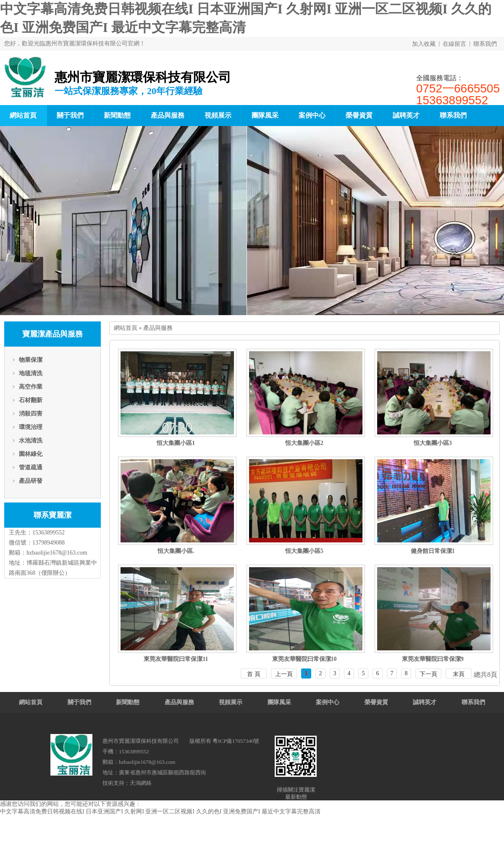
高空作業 (31, 387)
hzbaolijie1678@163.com (57, 553)
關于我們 (70, 115)
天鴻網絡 (141, 783)
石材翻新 (31, 400)
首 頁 (254, 674)
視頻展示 (218, 115)
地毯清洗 (31, 373)
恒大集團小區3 (433, 443)
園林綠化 (31, 454)
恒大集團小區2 (304, 443)
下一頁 (428, 674)
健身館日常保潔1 (433, 551)
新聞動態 (117, 115)
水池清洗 (31, 441)
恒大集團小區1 (176, 443)
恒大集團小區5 (304, 551)
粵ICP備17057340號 (236, 741)
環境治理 (31, 427)
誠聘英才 (406, 115)
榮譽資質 (359, 115)
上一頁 (284, 674)
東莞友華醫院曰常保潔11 (176, 659)
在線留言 (454, 44)
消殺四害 (31, 414)
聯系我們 (485, 44)
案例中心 (312, 115)
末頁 (459, 674)
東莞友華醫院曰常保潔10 (304, 659)
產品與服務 (168, 115)
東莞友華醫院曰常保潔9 (433, 659)
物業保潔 (31, 360)
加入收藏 (424, 44)
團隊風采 (265, 115)
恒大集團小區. (176, 551)
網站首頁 (126, 328)
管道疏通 (31, 467)
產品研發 (31, 481)
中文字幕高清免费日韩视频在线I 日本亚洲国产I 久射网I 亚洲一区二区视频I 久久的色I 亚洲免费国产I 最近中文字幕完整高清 (160, 812)
